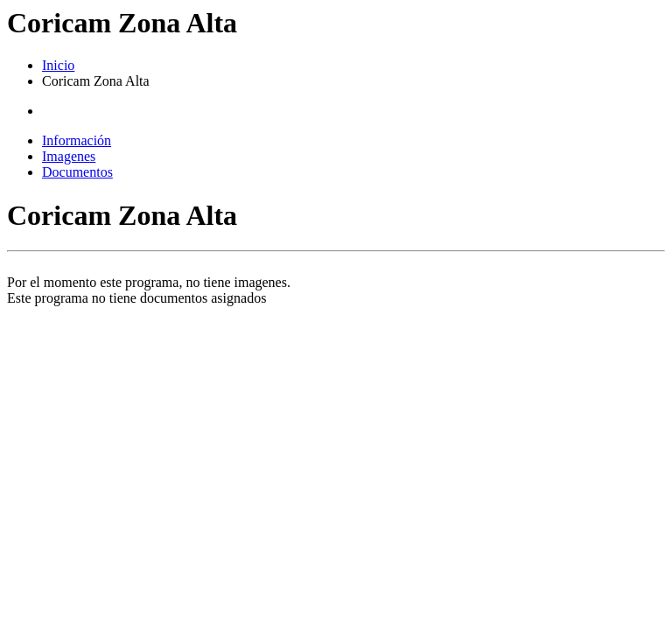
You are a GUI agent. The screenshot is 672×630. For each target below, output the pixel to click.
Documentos (77, 172)
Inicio (58, 65)
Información (77, 140)
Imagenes (69, 156)
